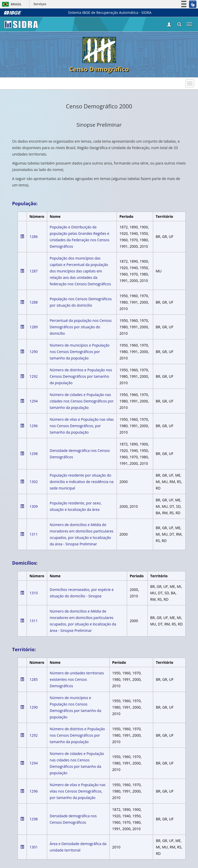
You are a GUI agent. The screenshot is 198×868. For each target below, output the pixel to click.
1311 (34, 534)
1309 (34, 506)
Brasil (11, 4)
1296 (34, 426)
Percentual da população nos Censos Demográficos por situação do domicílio (81, 327)
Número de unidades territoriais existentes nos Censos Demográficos (77, 679)
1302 (34, 482)
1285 (34, 679)
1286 (34, 237)
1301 (34, 847)
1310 (34, 593)
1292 (34, 376)
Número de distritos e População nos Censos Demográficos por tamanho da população (81, 376)
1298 (34, 454)
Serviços (40, 4)
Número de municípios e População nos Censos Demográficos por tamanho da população (80, 352)
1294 (34, 401)
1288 (34, 302)
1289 (34, 327)
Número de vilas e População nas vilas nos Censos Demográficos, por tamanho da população (82, 426)
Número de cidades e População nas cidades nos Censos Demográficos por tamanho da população (82, 401)
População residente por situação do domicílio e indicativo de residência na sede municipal (82, 482)
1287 (34, 271)
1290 (34, 352)
